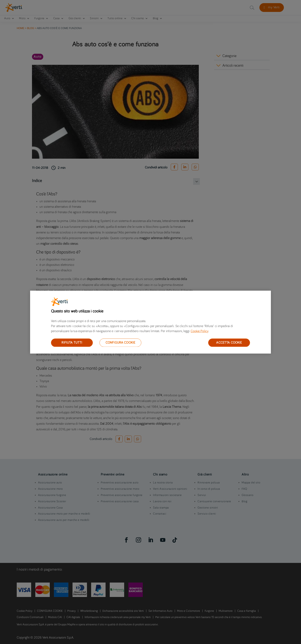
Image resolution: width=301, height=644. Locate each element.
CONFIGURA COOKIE (121, 342)
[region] (150, 322)
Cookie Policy (199, 331)
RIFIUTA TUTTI (72, 342)
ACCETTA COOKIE (229, 342)
